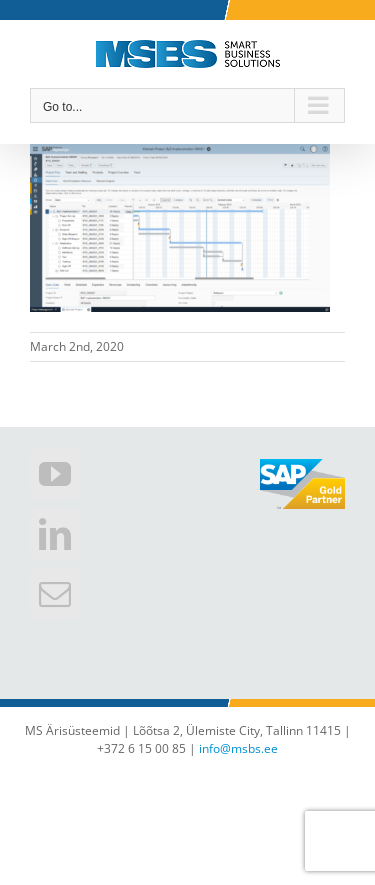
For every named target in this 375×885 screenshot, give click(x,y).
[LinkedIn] (55, 534)
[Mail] (55, 594)
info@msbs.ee (238, 748)
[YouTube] (55, 474)
